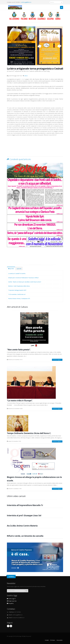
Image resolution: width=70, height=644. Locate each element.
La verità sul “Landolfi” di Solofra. (17, 274)
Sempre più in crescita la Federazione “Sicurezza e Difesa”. (24, 278)
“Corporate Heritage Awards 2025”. (17, 290)
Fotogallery (10, 603)
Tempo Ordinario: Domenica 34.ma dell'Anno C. (29, 433)
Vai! (26, 591)
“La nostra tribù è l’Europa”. (20, 400)
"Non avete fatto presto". (19, 350)
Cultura (26, 76)
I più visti (19, 269)
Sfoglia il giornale (12, 601)
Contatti (47, 640)
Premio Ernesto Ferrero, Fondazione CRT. (19, 299)
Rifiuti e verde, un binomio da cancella (25, 536)
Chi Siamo (53, 640)
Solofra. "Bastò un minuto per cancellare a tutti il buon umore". (25, 282)
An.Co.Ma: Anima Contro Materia (22, 526)
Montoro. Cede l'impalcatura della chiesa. (19, 286)
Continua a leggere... (57, 360)
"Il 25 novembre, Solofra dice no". (17, 294)
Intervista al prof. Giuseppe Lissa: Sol (24, 515)
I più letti (11, 269)
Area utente (60, 640)
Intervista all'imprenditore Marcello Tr (25, 505)
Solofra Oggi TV (11, 599)
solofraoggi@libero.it (26, 2)
